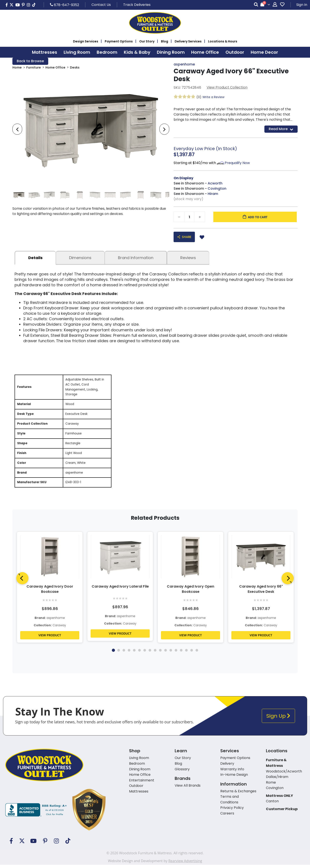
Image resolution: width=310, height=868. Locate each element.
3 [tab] (124, 654)
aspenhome (184, 65)
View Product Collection (227, 88)
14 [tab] (181, 654)
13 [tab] (176, 654)
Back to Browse (30, 61)
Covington (217, 189)
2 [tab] (119, 654)
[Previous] (22, 581)
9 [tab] (155, 654)
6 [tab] (139, 654)
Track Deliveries (137, 5)
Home (17, 68)
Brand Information (136, 258)
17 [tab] (197, 654)
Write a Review (214, 97)
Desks (75, 68)
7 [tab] (145, 654)
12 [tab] (171, 654)
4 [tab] (129, 654)
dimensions (80, 258)
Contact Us (101, 5)
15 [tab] (186, 654)
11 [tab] (166, 654)
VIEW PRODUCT (50, 638)
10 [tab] (160, 654)
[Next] (288, 581)
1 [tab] (113, 654)
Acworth (215, 183)
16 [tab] (192, 654)
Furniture (34, 68)
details (35, 258)
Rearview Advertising (185, 864)
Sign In (302, 5)
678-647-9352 (65, 5)
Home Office (55, 68)
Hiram (213, 194)
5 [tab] (134, 654)
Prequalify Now (237, 163)
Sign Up (278, 719)
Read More (281, 129)
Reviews (188, 258)
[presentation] (17, 130)
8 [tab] (150, 654)
